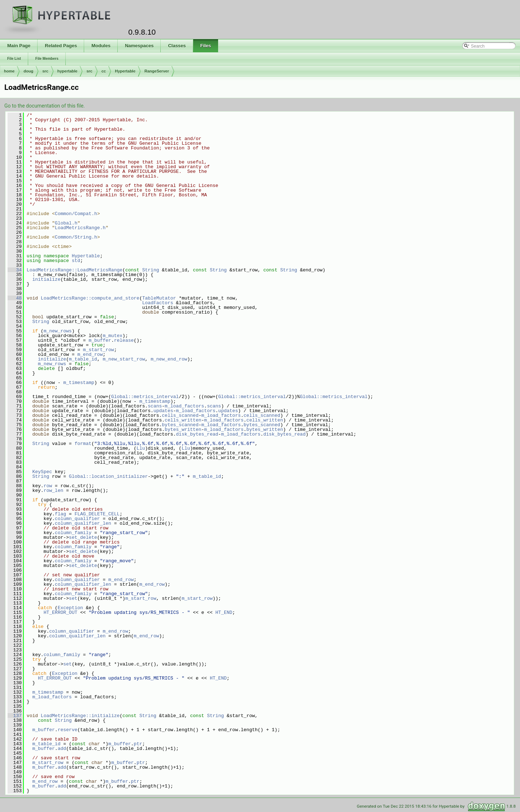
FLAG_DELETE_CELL (97, 514)
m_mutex (112, 336)
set (73, 598)
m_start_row (99, 350)
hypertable (68, 71)
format (83, 444)
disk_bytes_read (197, 434)
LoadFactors (158, 303)
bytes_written (183, 429)
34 (15, 270)
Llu (141, 448)
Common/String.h (76, 237)
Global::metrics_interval (145, 397)
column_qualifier (77, 519)
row (48, 486)
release (124, 340)
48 (15, 298)
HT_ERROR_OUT (61, 612)
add (62, 748)
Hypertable (125, 71)
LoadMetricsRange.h (80, 228)
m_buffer (100, 340)
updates (163, 411)
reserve (68, 730)
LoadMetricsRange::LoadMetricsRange (75, 270)
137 (15, 716)
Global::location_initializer (108, 476)
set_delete (83, 537)
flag (60, 514)
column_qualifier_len (83, 523)
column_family (73, 533)
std (76, 261)
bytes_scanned (180, 425)
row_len (54, 490)
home (9, 71)
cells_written (183, 420)
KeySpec (42, 472)
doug (28, 71)
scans (155, 406)
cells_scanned (180, 415)
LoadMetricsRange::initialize (80, 716)
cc (104, 71)
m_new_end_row (169, 359)
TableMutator (159, 298)
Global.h (66, 223)
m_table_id (83, 359)
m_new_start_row (124, 359)
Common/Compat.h (76, 214)
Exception (70, 608)
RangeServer (157, 71)
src (45, 71)
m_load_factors (184, 406)
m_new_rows (58, 331)
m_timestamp (79, 383)
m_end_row (90, 354)
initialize (46, 279)
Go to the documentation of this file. (45, 106)
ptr (138, 744)
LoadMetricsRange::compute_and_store (90, 298)
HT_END (224, 612)
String (151, 270)
